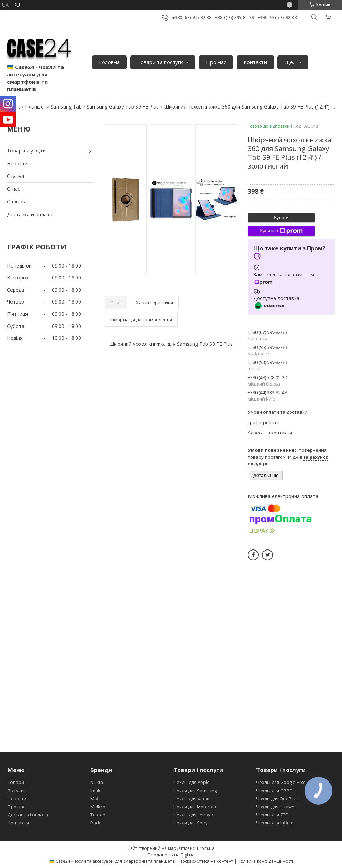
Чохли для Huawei (276, 807)
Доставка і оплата (28, 815)
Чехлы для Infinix (275, 823)
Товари (16, 782)
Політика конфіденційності (265, 861)
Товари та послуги (160, 62)
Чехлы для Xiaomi (193, 799)
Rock (95, 823)
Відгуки (16, 791)
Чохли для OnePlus (277, 799)
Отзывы (16, 201)
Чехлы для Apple (192, 782)
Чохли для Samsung (195, 791)
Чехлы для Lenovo (193, 815)
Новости (17, 163)
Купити (281, 218)
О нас (14, 189)
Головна (109, 62)
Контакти (255, 62)
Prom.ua (206, 848)
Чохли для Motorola (195, 807)
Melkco (98, 807)
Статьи (16, 176)
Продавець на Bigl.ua (171, 855)
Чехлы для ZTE (272, 815)
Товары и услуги (26, 151)
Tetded (98, 815)
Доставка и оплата (30, 214)
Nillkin (97, 782)
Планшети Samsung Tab (53, 107)
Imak (95, 791)
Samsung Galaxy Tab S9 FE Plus (123, 107)
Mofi (95, 799)
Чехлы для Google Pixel (281, 782)
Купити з (281, 231)
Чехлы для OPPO (274, 791)
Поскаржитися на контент (206, 861)
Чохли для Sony (191, 823)
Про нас (216, 62)
